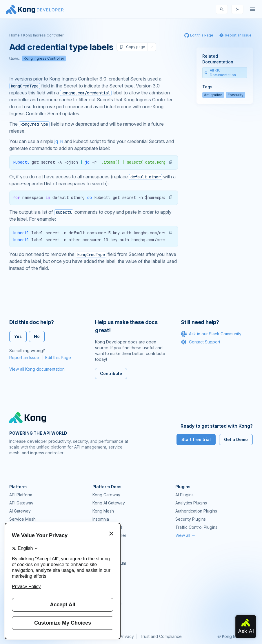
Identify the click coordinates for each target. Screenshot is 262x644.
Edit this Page (58, 357)
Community (103, 555)
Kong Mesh (103, 511)
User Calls (102, 587)
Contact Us (103, 612)
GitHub (99, 571)
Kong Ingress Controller (43, 35)
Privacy (127, 636)
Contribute (111, 373)
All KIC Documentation (220, 73)
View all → (185, 535)
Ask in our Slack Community (211, 334)
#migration (213, 95)
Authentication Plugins (196, 511)
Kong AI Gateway (109, 503)
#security (235, 95)
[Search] (222, 9)
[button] (171, 162)
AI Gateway (20, 511)
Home (14, 35)
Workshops (103, 595)
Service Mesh (22, 519)
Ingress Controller (109, 535)
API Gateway (21, 503)
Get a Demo (236, 439)
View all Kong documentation (37, 369)
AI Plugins (184, 495)
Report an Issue (24, 357)
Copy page (132, 47)
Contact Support (201, 342)
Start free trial (196, 439)
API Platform (21, 495)
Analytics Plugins (191, 503)
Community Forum (109, 563)
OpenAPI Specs (108, 527)
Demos (99, 579)
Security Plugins (191, 519)
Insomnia (101, 519)
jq (56, 141)
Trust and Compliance (161, 636)
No (37, 336)
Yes (18, 336)
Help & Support (107, 604)
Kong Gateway (106, 495)
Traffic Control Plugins (196, 527)
